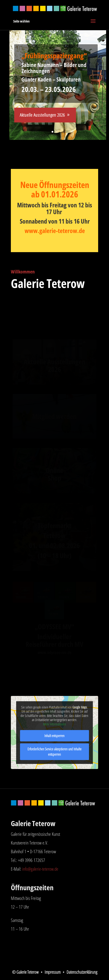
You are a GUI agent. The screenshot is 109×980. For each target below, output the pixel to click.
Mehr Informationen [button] (54, 724)
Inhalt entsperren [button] (55, 736)
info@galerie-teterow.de (40, 869)
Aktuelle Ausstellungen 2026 (42, 115)
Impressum (53, 972)
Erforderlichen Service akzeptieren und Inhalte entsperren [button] (54, 752)
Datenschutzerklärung (82, 972)
